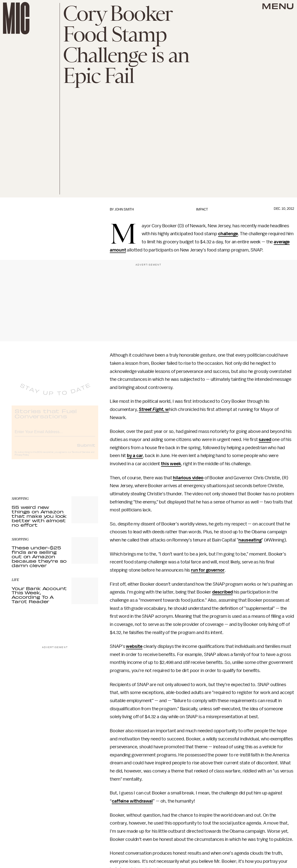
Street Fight (151, 409)
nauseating (250, 540)
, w (166, 409)
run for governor (208, 570)
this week (171, 464)
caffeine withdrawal (132, 801)
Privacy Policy (22, 459)
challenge (228, 234)
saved (265, 440)
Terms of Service (81, 456)
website (134, 646)
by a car (135, 456)
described (223, 592)
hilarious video (188, 478)
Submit (86, 449)
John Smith (124, 209)
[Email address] (55, 435)
